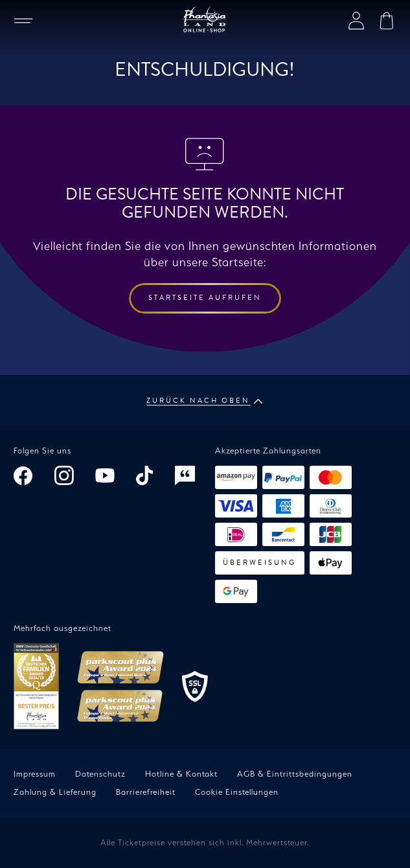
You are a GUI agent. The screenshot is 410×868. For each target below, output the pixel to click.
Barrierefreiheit (146, 792)
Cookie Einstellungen (237, 792)
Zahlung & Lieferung (55, 792)
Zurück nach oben (205, 401)
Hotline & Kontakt (181, 774)
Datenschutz (100, 774)
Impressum (35, 774)
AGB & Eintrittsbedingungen (295, 774)
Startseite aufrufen (205, 298)
